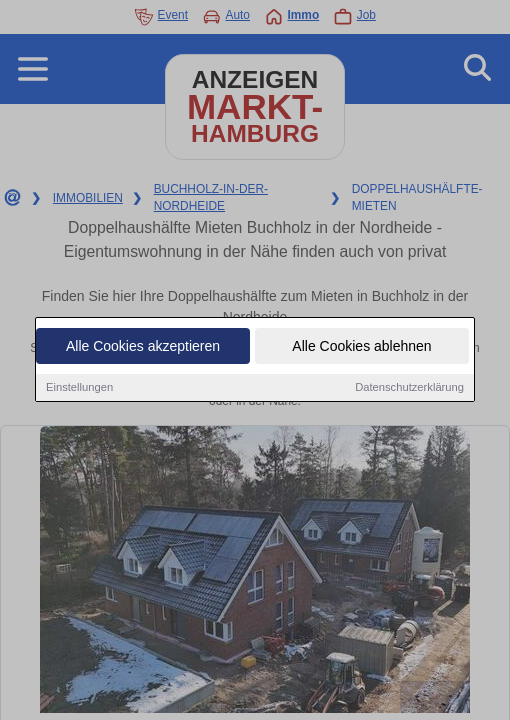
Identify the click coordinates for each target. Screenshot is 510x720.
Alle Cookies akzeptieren (143, 348)
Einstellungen (79, 389)
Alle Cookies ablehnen (361, 348)
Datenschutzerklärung (409, 389)
